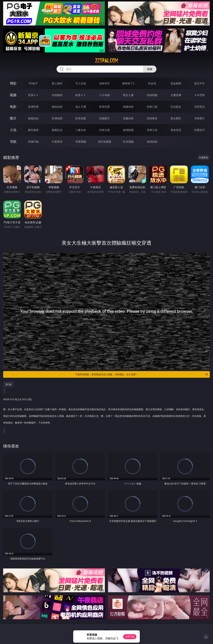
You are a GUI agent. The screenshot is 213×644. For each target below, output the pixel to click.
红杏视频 (128, 142)
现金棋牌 (176, 83)
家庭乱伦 (57, 130)
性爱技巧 (200, 130)
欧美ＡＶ (81, 95)
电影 (13, 107)
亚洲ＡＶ (33, 95)
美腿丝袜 (128, 118)
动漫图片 (105, 118)
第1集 (8, 384)
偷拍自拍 (57, 107)
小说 (13, 130)
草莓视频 (81, 142)
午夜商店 (57, 142)
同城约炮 (33, 142)
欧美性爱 (105, 107)
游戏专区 (105, 83)
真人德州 (57, 83)
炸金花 (152, 83)
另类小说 (152, 130)
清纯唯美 (152, 118)
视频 (13, 95)
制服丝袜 (128, 107)
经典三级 (152, 107)
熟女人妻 (128, 95)
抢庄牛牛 (200, 83)
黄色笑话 (176, 130)
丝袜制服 (152, 95)
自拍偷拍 (57, 95)
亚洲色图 (57, 118)
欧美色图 (81, 118)
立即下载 (130, 637)
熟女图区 (176, 118)
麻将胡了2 (128, 83)
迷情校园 (128, 130)
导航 (13, 142)
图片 (13, 118)
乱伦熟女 (176, 107)
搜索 (150, 69)
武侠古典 (105, 130)
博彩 (13, 83)
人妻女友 (81, 130)
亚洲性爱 (33, 107)
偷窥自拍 (33, 118)
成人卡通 (81, 107)
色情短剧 (152, 142)
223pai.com (106, 61)
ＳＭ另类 (200, 95)
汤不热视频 (105, 142)
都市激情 (33, 130)
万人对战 (81, 83)
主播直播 (176, 95)
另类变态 (200, 107)
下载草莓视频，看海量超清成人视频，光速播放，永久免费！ (142, 374)
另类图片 (200, 118)
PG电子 (33, 83)
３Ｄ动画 (105, 95)
